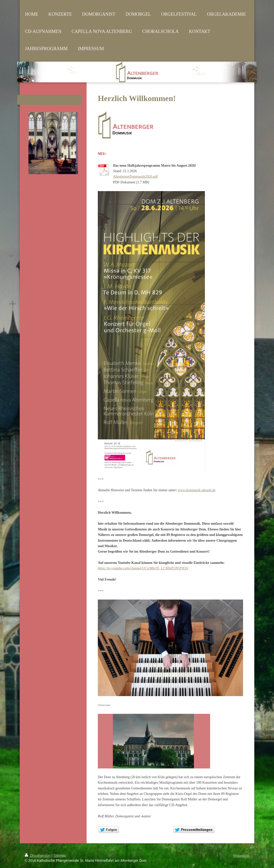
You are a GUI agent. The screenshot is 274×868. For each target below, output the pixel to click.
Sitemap (60, 856)
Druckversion (38, 856)
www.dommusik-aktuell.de (197, 490)
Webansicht (241, 856)
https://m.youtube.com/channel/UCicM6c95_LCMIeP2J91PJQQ (143, 568)
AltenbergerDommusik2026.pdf (135, 177)
